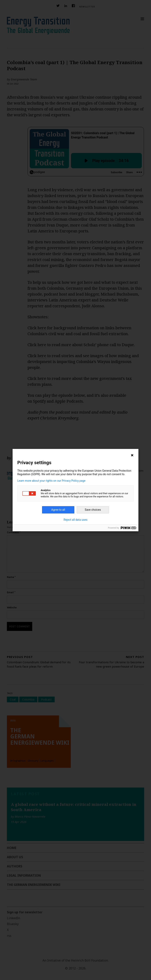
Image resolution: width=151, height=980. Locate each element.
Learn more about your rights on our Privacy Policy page (51, 481)
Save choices (93, 510)
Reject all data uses (76, 520)
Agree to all (58, 510)
